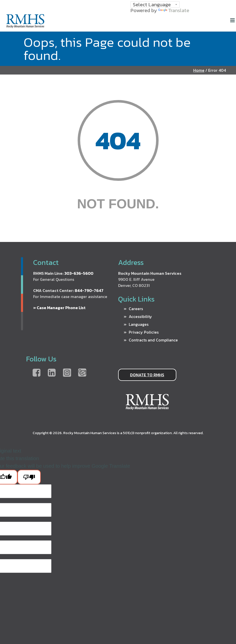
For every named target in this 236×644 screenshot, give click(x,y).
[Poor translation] (29, 477)
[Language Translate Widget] (155, 5)
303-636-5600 (79, 273)
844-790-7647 (89, 290)
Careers (136, 309)
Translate (174, 10)
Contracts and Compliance (153, 340)
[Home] (25, 26)
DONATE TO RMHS (147, 375)
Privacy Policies (144, 332)
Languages (139, 324)
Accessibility (140, 316)
